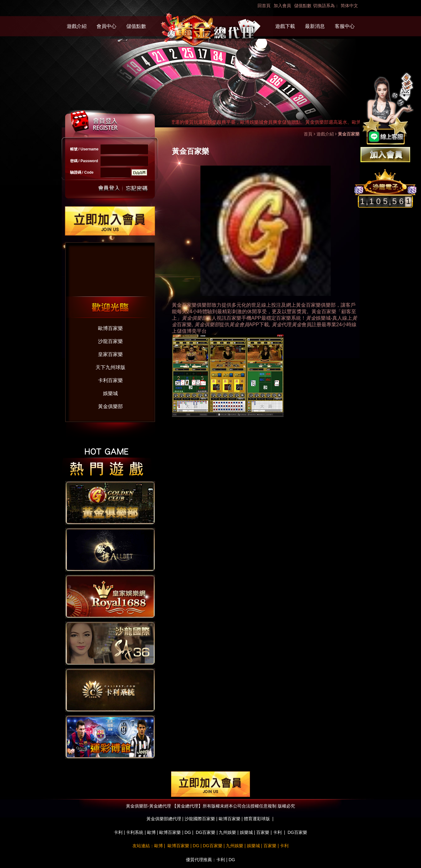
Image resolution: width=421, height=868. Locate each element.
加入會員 (282, 6)
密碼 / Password (84, 161)
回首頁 (264, 6)
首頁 (308, 134)
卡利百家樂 (110, 380)
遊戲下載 (285, 26)
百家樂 (263, 832)
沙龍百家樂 (110, 341)
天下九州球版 (110, 367)
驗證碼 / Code (82, 172)
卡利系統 (135, 832)
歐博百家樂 (110, 328)
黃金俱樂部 (110, 406)
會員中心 (106, 26)
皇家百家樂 (110, 354)
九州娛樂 (227, 832)
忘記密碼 (135, 188)
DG (188, 832)
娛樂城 (110, 393)
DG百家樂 (206, 832)
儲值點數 (303, 6)
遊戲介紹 (77, 26)
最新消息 (315, 26)
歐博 (151, 832)
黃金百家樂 (308, 305)
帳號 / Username (84, 149)
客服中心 (345, 26)
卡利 (118, 832)
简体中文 (349, 6)
